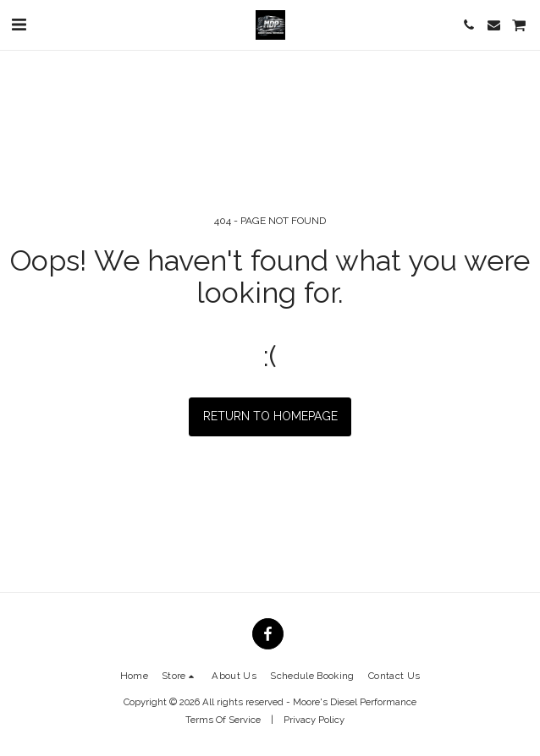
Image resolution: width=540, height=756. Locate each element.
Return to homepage (270, 416)
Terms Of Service (223, 720)
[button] (19, 25)
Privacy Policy (314, 720)
